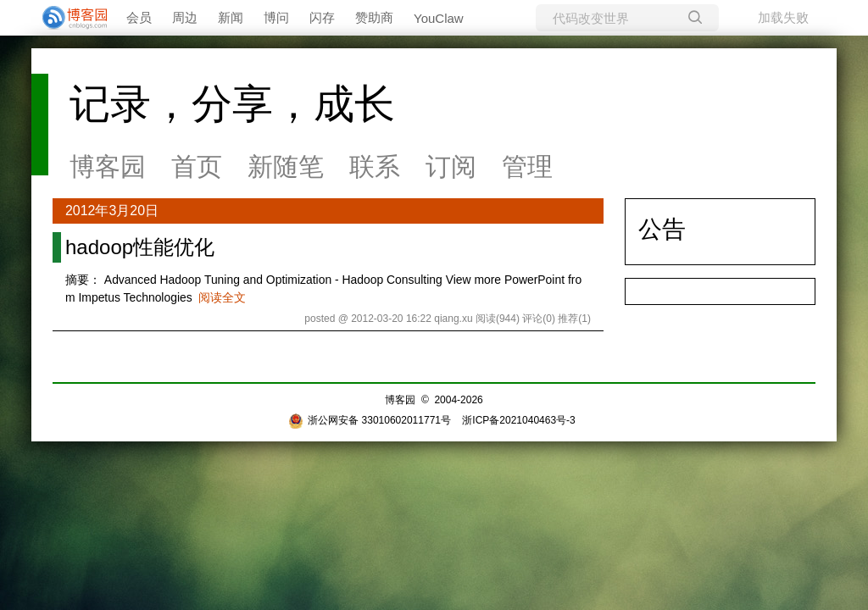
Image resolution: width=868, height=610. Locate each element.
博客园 (108, 166)
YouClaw (439, 18)
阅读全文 (222, 297)
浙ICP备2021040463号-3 (518, 420)
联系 (375, 166)
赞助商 (374, 17)
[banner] (68, 18)
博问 (276, 17)
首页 (197, 166)
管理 (527, 166)
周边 (185, 17)
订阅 (451, 166)
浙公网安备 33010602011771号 (370, 420)
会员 (139, 17)
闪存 (322, 17)
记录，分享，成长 (232, 104)
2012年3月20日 (112, 211)
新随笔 (286, 166)
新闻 (231, 17)
